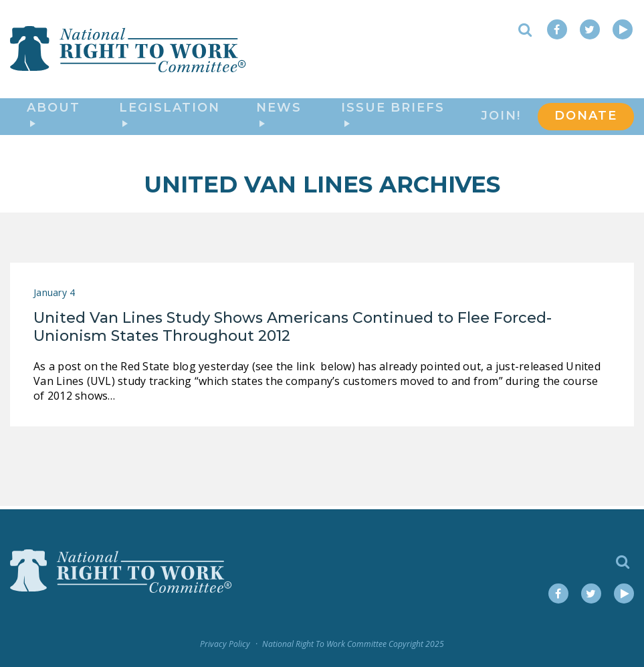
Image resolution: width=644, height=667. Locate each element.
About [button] (53, 116)
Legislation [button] (170, 116)
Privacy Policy (225, 644)
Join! (501, 118)
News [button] (279, 116)
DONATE (586, 118)
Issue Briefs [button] (393, 116)
